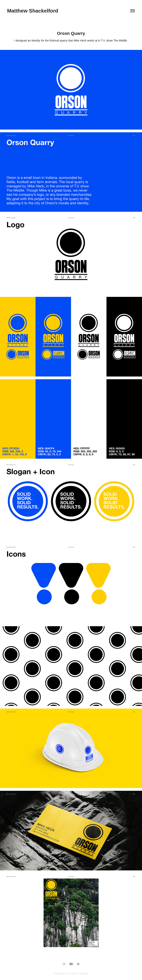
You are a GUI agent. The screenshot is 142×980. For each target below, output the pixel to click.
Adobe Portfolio (79, 974)
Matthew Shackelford (33, 11)
